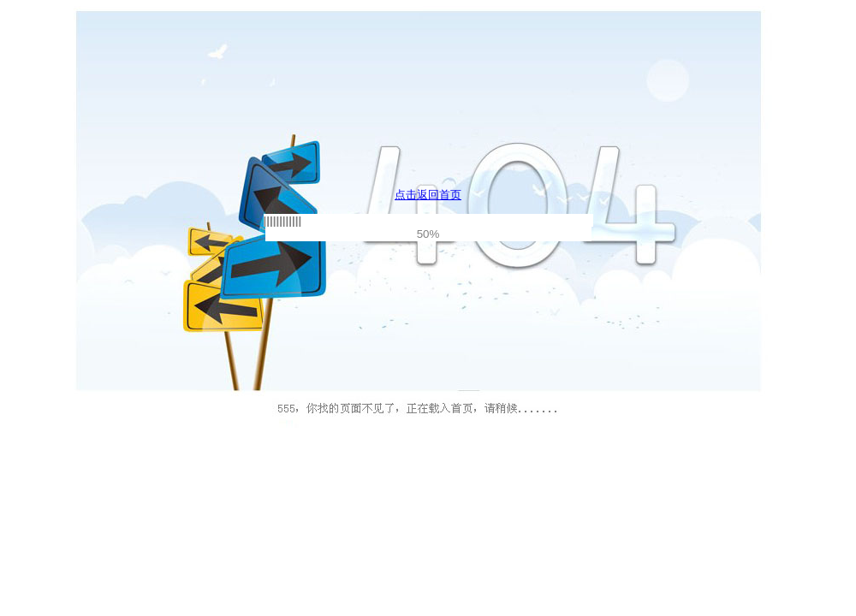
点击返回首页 (428, 195)
